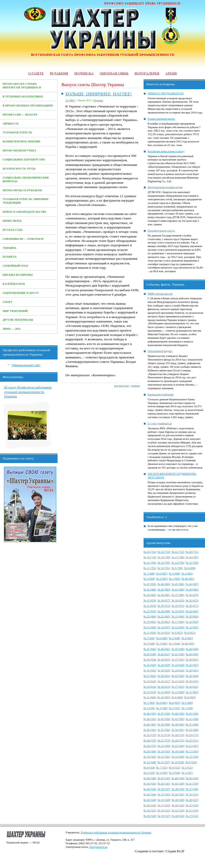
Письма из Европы (18, 275)
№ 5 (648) (175, 638)
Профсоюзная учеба (19, 151)
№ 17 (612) (178, 687)
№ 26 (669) (164, 611)
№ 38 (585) (178, 724)
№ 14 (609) (164, 692)
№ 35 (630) (150, 665)
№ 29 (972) (178, 606)
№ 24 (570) (150, 746)
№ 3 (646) (149, 644)
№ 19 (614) (150, 687)
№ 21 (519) (192, 811)
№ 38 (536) (178, 789)
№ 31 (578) (164, 735)
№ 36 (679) (192, 595)
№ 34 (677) (164, 600)
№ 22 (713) (164, 552)
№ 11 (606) (150, 697)
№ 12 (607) (192, 692)
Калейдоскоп (14, 284)
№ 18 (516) (178, 816)
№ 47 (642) (150, 649)
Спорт (8, 302)
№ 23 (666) (150, 616)
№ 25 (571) (192, 740)
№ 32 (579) (150, 735)
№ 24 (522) (150, 811)
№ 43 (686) (150, 590)
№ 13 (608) (178, 692)
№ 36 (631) (192, 660)
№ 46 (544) (178, 778)
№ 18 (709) (164, 557)
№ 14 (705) (164, 563)
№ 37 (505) (192, 789)
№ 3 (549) (162, 773)
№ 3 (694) (149, 579)
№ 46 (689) (164, 584)
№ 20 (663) (192, 616)
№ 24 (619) (192, 676)
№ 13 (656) (178, 627)
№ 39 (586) (164, 724)
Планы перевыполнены (161, 119)
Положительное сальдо (161, 231)
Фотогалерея (147, 73)
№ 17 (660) (178, 622)
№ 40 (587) (150, 724)
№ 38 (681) (164, 595)
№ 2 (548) (175, 773)
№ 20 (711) (192, 552)
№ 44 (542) (150, 784)
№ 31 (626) (150, 670)
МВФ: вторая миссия (160, 294)
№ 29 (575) (192, 735)
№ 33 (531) (192, 794)
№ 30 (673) (164, 606)
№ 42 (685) (164, 590)
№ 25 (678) (178, 611)
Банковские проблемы (161, 394)
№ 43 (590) (164, 719)
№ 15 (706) (150, 563)
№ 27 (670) (150, 611)
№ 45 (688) (178, 584)
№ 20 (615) (192, 681)
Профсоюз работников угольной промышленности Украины (116, 832)
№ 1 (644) (175, 644)
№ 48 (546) (150, 778)
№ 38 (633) (164, 660)
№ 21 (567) (192, 746)
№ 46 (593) (178, 714)
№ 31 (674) (150, 606)
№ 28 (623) (192, 670)
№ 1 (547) (187, 773)
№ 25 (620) (178, 676)
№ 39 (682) (150, 595)
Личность (11, 124)
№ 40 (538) (150, 789)
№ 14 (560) (178, 757)
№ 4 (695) (187, 574)
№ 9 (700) (177, 568)
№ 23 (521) (164, 811)
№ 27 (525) (164, 805)
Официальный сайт (26, 365)
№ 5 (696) (175, 574)
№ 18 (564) (178, 751)
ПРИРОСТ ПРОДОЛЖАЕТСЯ (166, 93)
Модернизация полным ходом (165, 187)
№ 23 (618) (150, 681)
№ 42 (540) (178, 784)
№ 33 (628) (178, 665)
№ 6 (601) (162, 703)
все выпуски (122, 386)
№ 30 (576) (178, 735)
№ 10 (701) (164, 568)
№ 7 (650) (149, 638)
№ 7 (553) (162, 768)
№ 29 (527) (192, 800)
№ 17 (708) (178, 557)
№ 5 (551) (187, 768)
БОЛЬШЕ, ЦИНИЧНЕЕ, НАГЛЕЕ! (98, 94)
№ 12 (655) (192, 627)
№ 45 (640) (178, 649)
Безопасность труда (19, 169)
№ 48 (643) (188, 644)
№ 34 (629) (164, 665)
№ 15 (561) (164, 757)
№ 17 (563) (192, 751)
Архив (171, 73)
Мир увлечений (15, 311)
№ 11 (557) (164, 762)
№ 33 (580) (192, 730)
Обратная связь (114, 73)
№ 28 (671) (192, 606)
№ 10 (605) (164, 697)
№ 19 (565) (164, 751)
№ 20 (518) (150, 816)
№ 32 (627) (192, 665)
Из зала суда (13, 230)
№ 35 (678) (150, 600)
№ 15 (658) (150, 627)
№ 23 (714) (150, 552)
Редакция (59, 73)
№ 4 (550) (149, 773)
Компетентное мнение (22, 141)
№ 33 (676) (178, 600)
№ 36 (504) (150, 794)
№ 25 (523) (192, 805)
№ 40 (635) (192, 654)
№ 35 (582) (164, 730)
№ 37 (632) (178, 660)
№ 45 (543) (192, 778)
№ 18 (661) (164, 622)
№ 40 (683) (192, 590)
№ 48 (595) (150, 714)
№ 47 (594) (164, 714)
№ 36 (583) (150, 730)
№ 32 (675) (192, 600)
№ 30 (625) (164, 670)
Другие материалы (18, 320)
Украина (9, 248)
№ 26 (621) (164, 676)
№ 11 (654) (150, 633)
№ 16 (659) (192, 622)
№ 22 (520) (178, 811)
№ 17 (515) (192, 816)
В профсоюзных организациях (28, 106)
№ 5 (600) (187, 703)
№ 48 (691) (188, 579)
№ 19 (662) (150, 622)
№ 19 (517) (164, 816)
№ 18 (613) (164, 687)
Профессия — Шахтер (20, 115)
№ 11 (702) (150, 568)
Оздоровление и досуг (21, 293)
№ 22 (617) (164, 681)
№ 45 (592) (192, 714)
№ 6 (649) (162, 638)
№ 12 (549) (150, 762)
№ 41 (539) (192, 784)
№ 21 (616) (178, 681)
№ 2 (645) (162, 644)
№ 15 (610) (150, 692)
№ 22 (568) (178, 746)
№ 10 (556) (178, 762)
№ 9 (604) (177, 697)
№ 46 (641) (164, 649)
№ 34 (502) (178, 794)
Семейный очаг (16, 266)
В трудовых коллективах (23, 97)
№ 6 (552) (175, 768)
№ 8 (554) (149, 768)
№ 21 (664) (178, 616)
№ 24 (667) (192, 611)
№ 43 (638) (150, 654)
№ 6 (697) (162, 574)
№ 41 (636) (178, 654)
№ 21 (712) (178, 552)
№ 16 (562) (150, 757)
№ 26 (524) (178, 805)
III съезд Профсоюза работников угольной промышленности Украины (28, 392)
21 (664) (70, 100)
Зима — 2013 (12, 329)
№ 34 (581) (178, 730)
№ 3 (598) (162, 708)
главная (135, 386)
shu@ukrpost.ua (98, 847)
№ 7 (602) (149, 703)
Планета (10, 257)
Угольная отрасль (17, 132)
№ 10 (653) (164, 633)
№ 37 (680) (178, 595)
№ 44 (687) (192, 584)
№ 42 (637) (164, 654)
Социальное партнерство (24, 160)
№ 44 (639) (192, 649)
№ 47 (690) (150, 584)
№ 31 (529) (164, 800)
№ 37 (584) (192, 724)
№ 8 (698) (190, 568)
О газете (36, 73)
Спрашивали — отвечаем (23, 239)
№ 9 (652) (177, 633)
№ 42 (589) (178, 719)
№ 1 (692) (175, 579)
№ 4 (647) (187, 638)
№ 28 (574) (150, 740)
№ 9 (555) (191, 762)
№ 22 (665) (164, 616)
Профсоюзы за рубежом (22, 190)
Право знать (12, 221)
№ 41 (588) (192, 719)
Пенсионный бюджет (160, 351)
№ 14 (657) (164, 627)
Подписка (84, 73)
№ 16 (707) (192, 557)
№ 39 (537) (164, 789)
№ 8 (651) (190, 633)
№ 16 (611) (192, 687)
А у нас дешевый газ (160, 423)
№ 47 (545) (164, 778)
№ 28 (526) (150, 805)
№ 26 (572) (178, 740)
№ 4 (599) (149, 708)
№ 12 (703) (192, 563)
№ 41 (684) (178, 590)
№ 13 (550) (192, 757)
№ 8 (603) (190, 697)
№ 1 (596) (187, 708)
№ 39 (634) (150, 660)
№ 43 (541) (164, 784)
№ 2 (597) (175, 708)
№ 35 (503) (164, 794)
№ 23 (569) (164, 746)
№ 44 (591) (150, 719)
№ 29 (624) (178, 670)
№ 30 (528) (178, 800)
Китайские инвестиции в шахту (166, 151)
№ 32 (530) (150, 800)
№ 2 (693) (162, 579)
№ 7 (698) (149, 574)
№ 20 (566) (150, 751)
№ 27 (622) (150, 676)
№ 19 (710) (150, 557)
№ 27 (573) (164, 740)
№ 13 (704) (178, 563)
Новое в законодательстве (24, 212)
